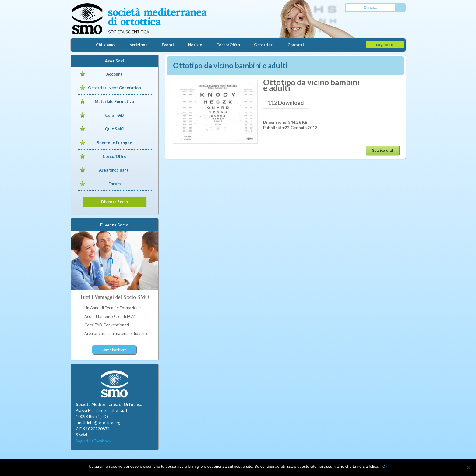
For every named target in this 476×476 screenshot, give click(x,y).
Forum (115, 184)
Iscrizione (138, 45)
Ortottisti (264, 45)
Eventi (168, 45)
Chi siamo (105, 45)
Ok (385, 466)
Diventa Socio (115, 202)
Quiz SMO (115, 129)
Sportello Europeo (115, 143)
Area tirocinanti (114, 170)
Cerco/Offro (228, 45)
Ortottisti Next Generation (115, 88)
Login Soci (385, 45)
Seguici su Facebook (94, 441)
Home (80, 45)
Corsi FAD (115, 115)
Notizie (195, 45)
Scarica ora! (383, 151)
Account (114, 74)
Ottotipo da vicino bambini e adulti (230, 65)
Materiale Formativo (114, 101)
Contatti (296, 45)
